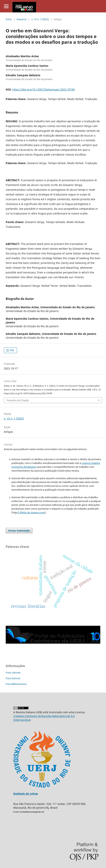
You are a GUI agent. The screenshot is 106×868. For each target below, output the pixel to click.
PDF (12, 350)
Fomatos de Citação (18, 400)
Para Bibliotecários (16, 684)
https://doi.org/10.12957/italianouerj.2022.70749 (44, 89)
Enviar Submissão (19, 530)
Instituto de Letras (26, 794)
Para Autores (13, 678)
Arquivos (22, 19)
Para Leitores (13, 673)
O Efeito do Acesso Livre (31, 512)
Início (9, 19)
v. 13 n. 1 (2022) (40, 19)
